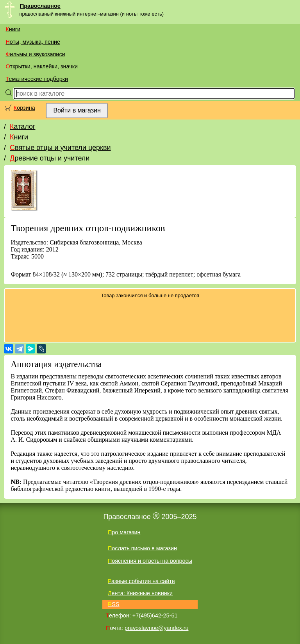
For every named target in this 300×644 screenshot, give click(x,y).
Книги (13, 29)
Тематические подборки (37, 79)
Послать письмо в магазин (142, 548)
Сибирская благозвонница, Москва (96, 242)
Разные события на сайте (141, 581)
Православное (40, 6)
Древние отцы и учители (50, 158)
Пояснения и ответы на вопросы (150, 561)
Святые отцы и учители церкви (60, 148)
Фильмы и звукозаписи (35, 54)
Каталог (22, 127)
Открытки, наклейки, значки (42, 66)
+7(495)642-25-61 (155, 615)
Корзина (24, 108)
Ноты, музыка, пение (33, 42)
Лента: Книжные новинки (140, 593)
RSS (114, 604)
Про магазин (124, 532)
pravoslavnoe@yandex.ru (156, 628)
